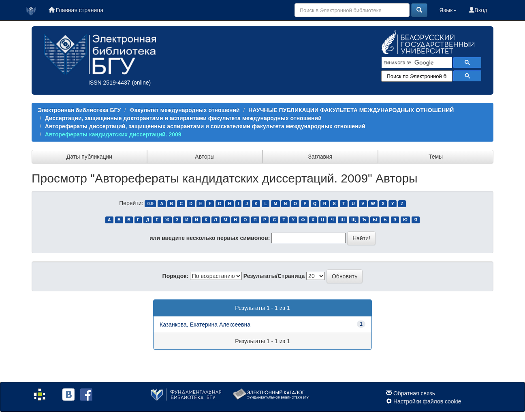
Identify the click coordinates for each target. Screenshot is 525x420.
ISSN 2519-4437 (109, 83)
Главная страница (76, 10)
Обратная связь (414, 393)
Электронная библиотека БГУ (79, 110)
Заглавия (320, 157)
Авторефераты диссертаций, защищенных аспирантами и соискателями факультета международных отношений (205, 126)
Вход (478, 10)
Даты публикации (89, 157)
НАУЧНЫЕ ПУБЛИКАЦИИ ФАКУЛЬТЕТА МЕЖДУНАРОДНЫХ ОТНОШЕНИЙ (351, 110)
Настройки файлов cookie (427, 401)
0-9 (150, 204)
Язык (448, 10)
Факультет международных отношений (185, 110)
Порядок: (175, 276)
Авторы (205, 157)
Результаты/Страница (274, 276)
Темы (436, 157)
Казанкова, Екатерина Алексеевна (205, 325)
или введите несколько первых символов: (210, 238)
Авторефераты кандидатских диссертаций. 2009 (113, 134)
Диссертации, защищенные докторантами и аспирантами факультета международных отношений (183, 118)
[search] (416, 63)
